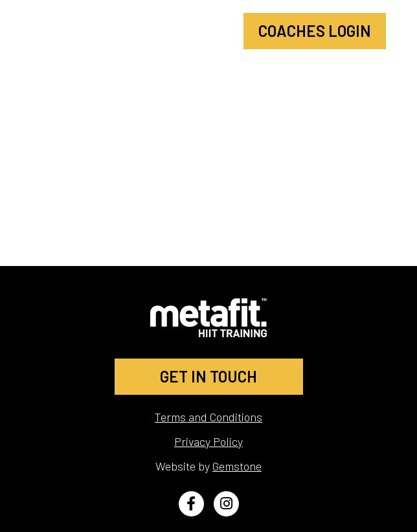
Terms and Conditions (208, 417)
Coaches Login (315, 31)
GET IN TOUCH (208, 376)
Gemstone (237, 466)
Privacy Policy (208, 441)
